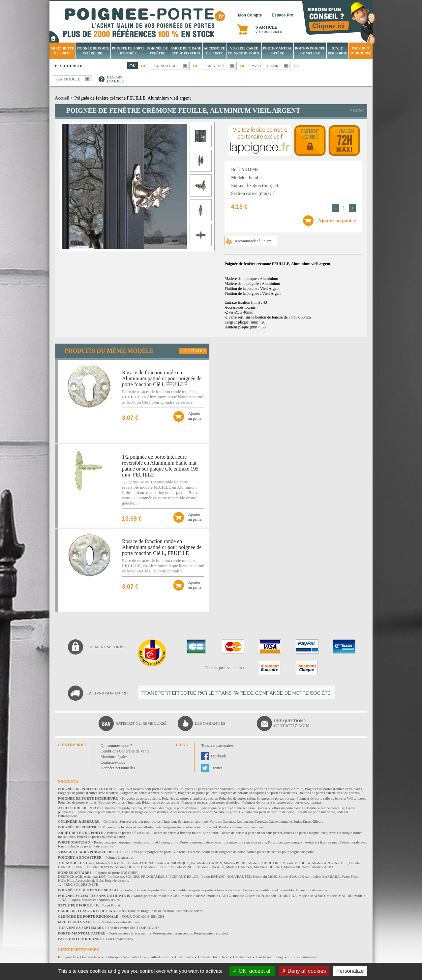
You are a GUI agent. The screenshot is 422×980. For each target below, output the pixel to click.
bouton (128, 890)
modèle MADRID (312, 896)
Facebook (218, 756)
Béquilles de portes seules (161, 802)
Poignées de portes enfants (77, 802)
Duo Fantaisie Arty (120, 939)
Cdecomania (184, 957)
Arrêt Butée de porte (62, 51)
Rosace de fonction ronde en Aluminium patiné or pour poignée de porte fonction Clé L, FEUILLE (162, 547)
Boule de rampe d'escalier (326, 808)
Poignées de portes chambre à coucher (190, 798)
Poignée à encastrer (120, 857)
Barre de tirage (139, 911)
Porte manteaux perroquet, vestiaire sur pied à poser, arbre (136, 842)
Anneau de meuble (256, 890)
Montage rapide (145, 896)
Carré (90, 863)
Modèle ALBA (323, 867)
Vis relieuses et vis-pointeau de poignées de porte (209, 852)
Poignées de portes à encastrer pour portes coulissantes (282, 802)
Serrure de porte (226, 812)
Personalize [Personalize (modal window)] (350, 971)
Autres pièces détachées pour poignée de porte (280, 852)
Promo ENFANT (213, 876)
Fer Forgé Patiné (108, 905)
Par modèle (68, 79)
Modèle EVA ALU (211, 867)
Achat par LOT (95, 876)
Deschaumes (242, 957)
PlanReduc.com (159, 957)
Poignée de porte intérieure (93, 51)
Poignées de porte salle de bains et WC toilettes (331, 798)
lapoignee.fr (67, 957)
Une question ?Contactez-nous (292, 723)
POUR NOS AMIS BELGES (143, 916)
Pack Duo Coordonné (360, 51)
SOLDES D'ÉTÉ (86, 884)
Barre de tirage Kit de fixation (186, 51)
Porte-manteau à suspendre (173, 933)
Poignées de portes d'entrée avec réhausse (88, 793)
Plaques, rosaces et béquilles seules (94, 900)
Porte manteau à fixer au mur (130, 933)
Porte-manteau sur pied (211, 933)
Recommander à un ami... (255, 241)
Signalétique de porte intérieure (97, 812)
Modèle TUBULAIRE (264, 863)
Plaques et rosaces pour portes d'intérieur (211, 802)
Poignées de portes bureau (275, 798)
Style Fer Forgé (337, 51)
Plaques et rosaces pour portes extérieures (148, 789)
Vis (193, 863)
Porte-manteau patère (278, 51)
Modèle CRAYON (100, 867)
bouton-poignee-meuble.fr (123, 957)
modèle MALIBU (340, 896)
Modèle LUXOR (157, 867)
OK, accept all (252, 971)
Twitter (216, 768)
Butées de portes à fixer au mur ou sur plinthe (185, 833)
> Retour (357, 110)
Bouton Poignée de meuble (310, 51)
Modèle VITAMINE (111, 863)
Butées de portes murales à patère (101, 837)
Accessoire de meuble (311, 890)
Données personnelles (118, 768)
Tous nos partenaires (217, 746)
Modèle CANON (210, 863)
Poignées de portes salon (237, 798)
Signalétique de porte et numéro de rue (226, 808)
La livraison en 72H (107, 693)
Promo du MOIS (265, 876)
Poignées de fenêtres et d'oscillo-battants (132, 827)
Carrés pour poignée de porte (151, 852)
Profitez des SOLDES (123, 876)
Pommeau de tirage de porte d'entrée (170, 808)
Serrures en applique (193, 821)
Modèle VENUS (183, 867)
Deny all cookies (304, 971)
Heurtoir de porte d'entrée (123, 808)
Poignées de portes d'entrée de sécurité (148, 793)
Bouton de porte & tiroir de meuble (161, 890)
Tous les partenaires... (303, 957)
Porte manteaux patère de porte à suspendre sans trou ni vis (223, 842)
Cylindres (111, 821)
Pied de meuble (283, 890)
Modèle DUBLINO (268, 867)
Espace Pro (282, 15)
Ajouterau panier (196, 416)
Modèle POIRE (235, 863)
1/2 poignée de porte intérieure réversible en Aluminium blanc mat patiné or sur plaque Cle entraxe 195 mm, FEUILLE (160, 466)
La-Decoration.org (270, 957)
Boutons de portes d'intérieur (120, 802)
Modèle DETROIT (129, 867)
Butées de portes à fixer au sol (129, 833)
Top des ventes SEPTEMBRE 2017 (134, 928)
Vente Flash (350, 876)
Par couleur (265, 66)
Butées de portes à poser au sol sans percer (251, 833)
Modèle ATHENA (140, 863)
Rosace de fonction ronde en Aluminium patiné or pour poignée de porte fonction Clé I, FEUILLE (162, 378)
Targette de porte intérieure (315, 812)
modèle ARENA (194, 896)
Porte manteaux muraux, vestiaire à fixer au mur (303, 842)
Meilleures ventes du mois (121, 922)
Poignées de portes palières (198, 793)
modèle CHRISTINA (282, 896)
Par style (215, 66)
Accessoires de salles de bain (191, 812)
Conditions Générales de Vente (125, 751)
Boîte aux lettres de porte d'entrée (281, 808)
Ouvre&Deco (90, 957)
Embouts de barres (189, 911)
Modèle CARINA (239, 867)
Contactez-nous (113, 762)
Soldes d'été (287, 876)
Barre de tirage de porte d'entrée (145, 812)
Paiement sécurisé (106, 647)
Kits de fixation (163, 911)
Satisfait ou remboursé (141, 723)
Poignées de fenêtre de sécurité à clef (190, 827)
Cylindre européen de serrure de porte (266, 812)
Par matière (165, 66)
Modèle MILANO (297, 867)
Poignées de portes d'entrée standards (207, 789)
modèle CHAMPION (249, 896)
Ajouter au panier (337, 221)
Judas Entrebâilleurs (308, 821)
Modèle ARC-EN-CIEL (330, 863)
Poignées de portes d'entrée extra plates (333, 789)
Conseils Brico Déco (213, 957)
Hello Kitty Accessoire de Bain (81, 880)
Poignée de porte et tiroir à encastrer (214, 890)
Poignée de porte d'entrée (128, 51)
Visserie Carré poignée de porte (244, 51)
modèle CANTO (219, 896)
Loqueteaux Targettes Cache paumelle (264, 821)
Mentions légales (114, 757)
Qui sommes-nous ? (116, 746)
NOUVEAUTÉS (239, 876)
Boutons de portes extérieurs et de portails (329, 793)
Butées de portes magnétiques (305, 833)
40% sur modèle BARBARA (319, 876)
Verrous (215, 821)
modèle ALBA (169, 896)
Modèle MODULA (297, 863)
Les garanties (210, 723)
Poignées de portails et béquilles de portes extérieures (258, 793)
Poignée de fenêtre (158, 51)
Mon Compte (250, 15)
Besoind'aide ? (115, 79)
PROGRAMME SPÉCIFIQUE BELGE (170, 876)
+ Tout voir (193, 351)
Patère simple (103, 846)
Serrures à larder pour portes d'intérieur (148, 821)
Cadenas (229, 821)
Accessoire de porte (214, 51)
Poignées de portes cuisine (141, 798)
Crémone (256, 827)
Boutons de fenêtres (233, 827)
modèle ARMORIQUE (172, 863)
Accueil (62, 98)
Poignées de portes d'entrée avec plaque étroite (269, 789)
